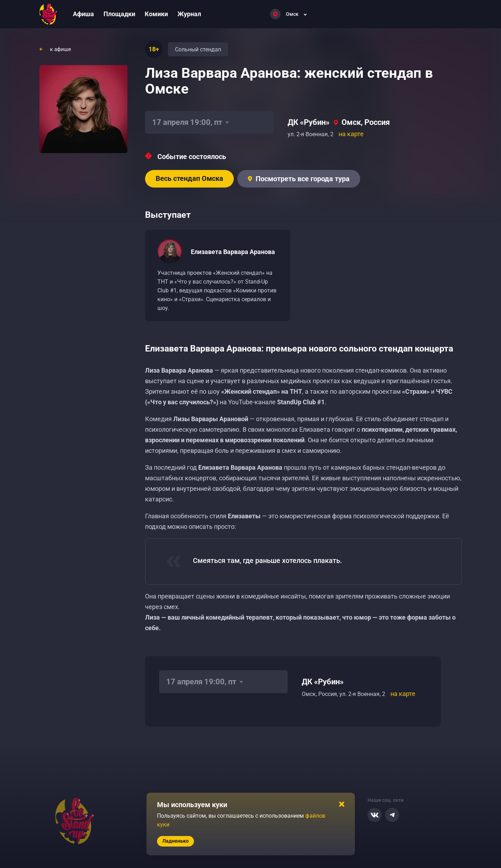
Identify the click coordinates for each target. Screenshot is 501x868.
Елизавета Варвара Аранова (233, 252)
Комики (156, 14)
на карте (351, 134)
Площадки (119, 14)
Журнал (189, 14)
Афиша (83, 14)
